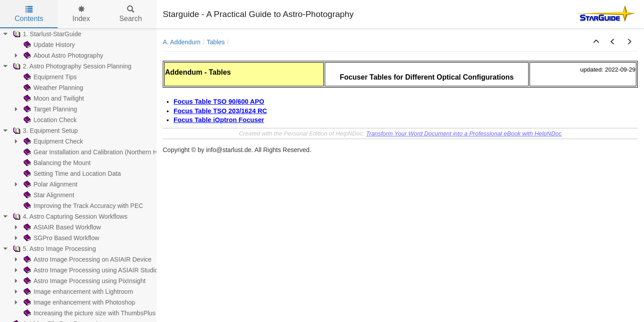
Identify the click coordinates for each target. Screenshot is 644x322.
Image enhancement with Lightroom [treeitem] (78, 292)
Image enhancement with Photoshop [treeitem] (78, 302)
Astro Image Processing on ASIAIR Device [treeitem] (87, 259)
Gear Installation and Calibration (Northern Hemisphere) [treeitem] (105, 152)
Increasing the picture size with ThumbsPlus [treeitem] (89, 313)
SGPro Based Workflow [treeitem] (61, 238)
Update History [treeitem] (49, 45)
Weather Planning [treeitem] (53, 88)
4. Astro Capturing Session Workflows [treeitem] (69, 216)
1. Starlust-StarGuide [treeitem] (46, 34)
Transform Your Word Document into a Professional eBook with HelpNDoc (464, 133)
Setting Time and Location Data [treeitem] (71, 174)
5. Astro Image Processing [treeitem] (53, 249)
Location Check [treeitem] (49, 120)
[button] (596, 42)
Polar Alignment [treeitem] (50, 184)
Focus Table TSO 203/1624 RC (220, 111)
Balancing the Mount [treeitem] (56, 163)
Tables (216, 42)
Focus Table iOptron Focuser (219, 120)
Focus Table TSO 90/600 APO (219, 102)
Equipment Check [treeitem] (53, 141)
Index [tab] (81, 14)
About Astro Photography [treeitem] (63, 55)
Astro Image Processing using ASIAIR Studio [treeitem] (90, 270)
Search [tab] (131, 14)
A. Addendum (182, 42)
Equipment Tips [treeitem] (49, 77)
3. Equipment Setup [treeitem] (44, 131)
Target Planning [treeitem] (49, 109)
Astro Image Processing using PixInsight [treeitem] (84, 281)
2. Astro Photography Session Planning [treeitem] (71, 66)
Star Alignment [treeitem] (48, 195)
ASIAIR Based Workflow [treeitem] (61, 227)
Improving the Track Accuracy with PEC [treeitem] (83, 206)
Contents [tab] (29, 14)
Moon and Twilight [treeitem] (53, 98)
